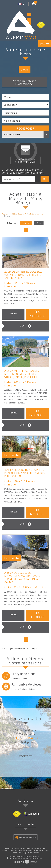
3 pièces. (15, 689)
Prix (26, 224)
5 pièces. (32, 689)
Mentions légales (17, 851)
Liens (36, 851)
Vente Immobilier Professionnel (24, 82)
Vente (25, 70)
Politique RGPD (27, 853)
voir (26, 326)
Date (39, 223)
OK (45, 179)
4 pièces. (24, 689)
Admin (41, 851)
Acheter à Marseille (36, 214)
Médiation (36, 853)
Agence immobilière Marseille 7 (14, 214)
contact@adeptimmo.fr (26, 742)
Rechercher (26, 128)
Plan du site (6, 851)
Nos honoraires (28, 851)
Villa (25, 678)
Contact (26, 756)
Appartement (17, 678)
